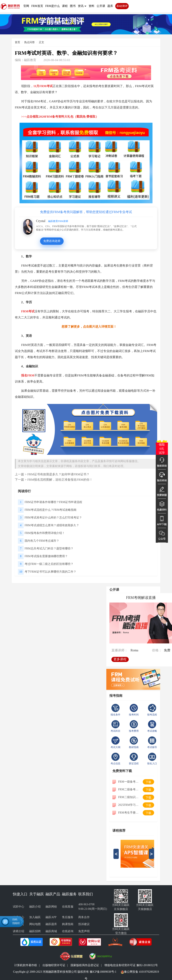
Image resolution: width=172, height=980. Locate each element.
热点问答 (29, 42)
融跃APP (51, 917)
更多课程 (120, 659)
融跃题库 (51, 924)
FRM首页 (37, 6)
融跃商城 (51, 931)
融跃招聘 (35, 931)
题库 (110, 6)
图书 (73, 6)
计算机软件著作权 (26, 965)
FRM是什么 (53, 6)
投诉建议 (84, 924)
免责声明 (84, 931)
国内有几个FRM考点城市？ (42, 541)
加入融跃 (35, 917)
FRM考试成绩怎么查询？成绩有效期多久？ (52, 525)
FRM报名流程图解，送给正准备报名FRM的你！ (60, 480)
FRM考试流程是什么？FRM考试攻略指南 (51, 510)
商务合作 (84, 917)
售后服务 (68, 917)
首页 (17, 42)
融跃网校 (51, 907)
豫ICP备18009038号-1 (103, 972)
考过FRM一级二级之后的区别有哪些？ (49, 564)
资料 (91, 6)
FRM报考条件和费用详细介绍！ (45, 533)
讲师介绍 (19, 931)
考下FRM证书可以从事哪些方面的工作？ (50, 572)
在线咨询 (68, 931)
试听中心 (19, 907)
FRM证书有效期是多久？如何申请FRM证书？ (58, 474)
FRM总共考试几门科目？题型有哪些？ (49, 549)
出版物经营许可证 (54, 965)
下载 (148, 782)
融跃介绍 (35, 907)
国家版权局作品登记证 (85, 965)
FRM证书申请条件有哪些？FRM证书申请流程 (53, 502)
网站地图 (35, 924)
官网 (26, 6)
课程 (65, 6)
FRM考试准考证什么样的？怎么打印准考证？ (53, 518)
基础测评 (122, 6)
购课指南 (68, 924)
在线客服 (68, 907)
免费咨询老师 (52, 241)
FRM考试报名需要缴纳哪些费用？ (46, 556)
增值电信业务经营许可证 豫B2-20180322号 (131, 965)
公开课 (101, 6)
